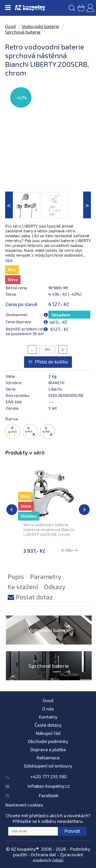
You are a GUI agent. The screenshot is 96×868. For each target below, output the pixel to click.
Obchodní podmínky (48, 741)
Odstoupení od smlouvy (48, 766)
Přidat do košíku (51, 362)
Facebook (49, 795)
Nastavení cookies (24, 805)
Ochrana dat (43, 854)
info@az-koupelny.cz (49, 786)
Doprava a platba (48, 749)
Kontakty (48, 717)
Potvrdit (72, 831)
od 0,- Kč (58, 322)
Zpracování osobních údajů (58, 857)
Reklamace (48, 758)
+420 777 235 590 (49, 776)
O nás (48, 709)
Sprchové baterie (23, 32)
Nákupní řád (48, 733)
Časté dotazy (48, 725)
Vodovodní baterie (40, 26)
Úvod (10, 26)
